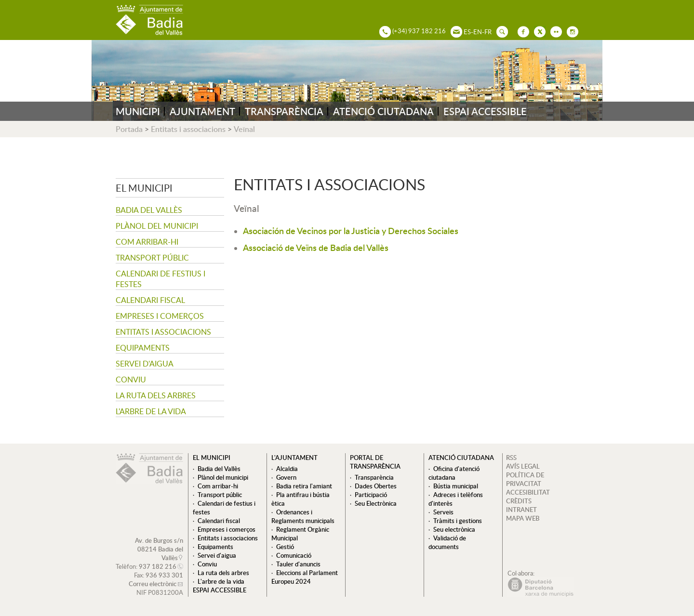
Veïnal (244, 129)
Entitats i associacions (188, 129)
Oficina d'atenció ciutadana (454, 473)
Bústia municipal (456, 486)
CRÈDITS (519, 501)
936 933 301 (164, 575)
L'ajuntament (294, 458)
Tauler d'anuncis (298, 564)
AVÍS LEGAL (523, 466)
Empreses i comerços (160, 316)
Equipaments (143, 348)
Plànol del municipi (157, 226)
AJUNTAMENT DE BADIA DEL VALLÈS (149, 20)
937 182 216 (158, 566)
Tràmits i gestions (458, 521)
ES (467, 32)
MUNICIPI (138, 111)
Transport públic (152, 258)
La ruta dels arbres (156, 395)
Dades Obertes (376, 486)
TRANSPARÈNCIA (284, 111)
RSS (511, 458)
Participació (371, 495)
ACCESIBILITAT (528, 492)
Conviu (131, 380)
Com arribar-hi (147, 242)
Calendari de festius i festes (160, 279)
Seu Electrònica (376, 503)
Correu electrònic (153, 584)
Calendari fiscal (150, 300)
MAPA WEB (523, 518)
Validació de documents (447, 542)
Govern (286, 477)
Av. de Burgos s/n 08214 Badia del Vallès (159, 549)
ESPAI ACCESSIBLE (485, 111)
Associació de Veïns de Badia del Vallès (316, 247)
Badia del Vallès (149, 210)
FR (488, 32)
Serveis (443, 512)
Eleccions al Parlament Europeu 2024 (305, 577)
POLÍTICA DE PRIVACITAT (525, 479)
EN (478, 32)
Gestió (285, 547)
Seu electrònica (454, 529)
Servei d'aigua (145, 364)
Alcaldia (287, 469)
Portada (129, 129)
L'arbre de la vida (151, 411)
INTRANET (521, 510)
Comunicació (294, 555)
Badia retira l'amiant (304, 486)
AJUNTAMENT (202, 111)
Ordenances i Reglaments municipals (303, 516)
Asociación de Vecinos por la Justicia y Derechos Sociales (351, 230)
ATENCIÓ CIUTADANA (383, 111)
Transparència (374, 477)
